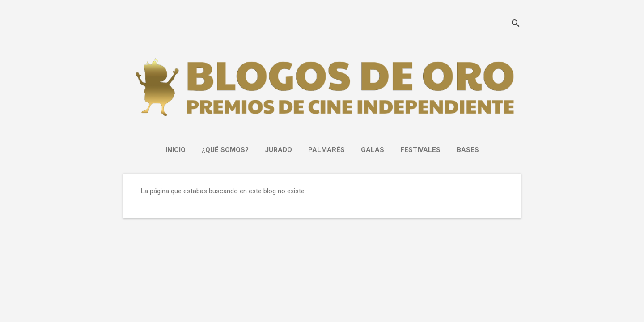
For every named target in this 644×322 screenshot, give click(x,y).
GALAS (373, 150)
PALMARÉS (326, 150)
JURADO (278, 150)
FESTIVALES (420, 150)
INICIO (176, 150)
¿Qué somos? (225, 150)
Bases (468, 150)
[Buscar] (516, 24)
